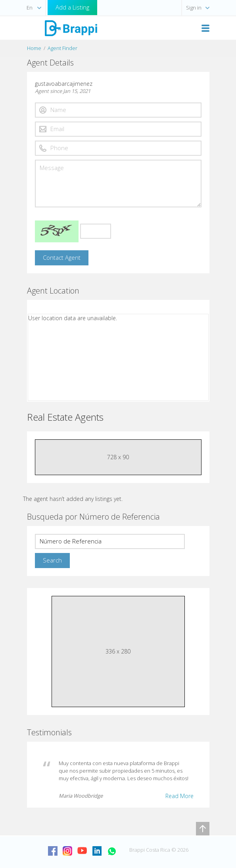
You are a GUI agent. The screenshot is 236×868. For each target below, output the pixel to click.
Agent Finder (62, 48)
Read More (179, 796)
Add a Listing (72, 7)
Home (34, 48)
